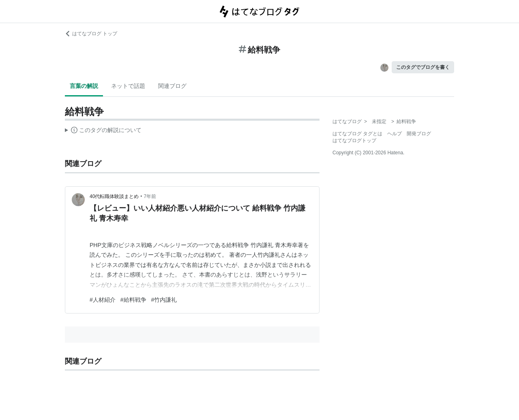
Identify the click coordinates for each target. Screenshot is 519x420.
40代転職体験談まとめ (114, 196)
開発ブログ (419, 134)
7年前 (150, 196)
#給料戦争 (133, 300)
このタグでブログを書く (423, 67)
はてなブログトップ (354, 141)
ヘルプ (395, 134)
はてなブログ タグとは (357, 134)
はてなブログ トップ (91, 34)
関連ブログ (172, 86)
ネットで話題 (128, 86)
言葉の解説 (84, 86)
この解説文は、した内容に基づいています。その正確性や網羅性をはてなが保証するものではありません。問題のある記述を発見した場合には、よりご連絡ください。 (103, 131)
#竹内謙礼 (164, 300)
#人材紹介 (103, 300)
